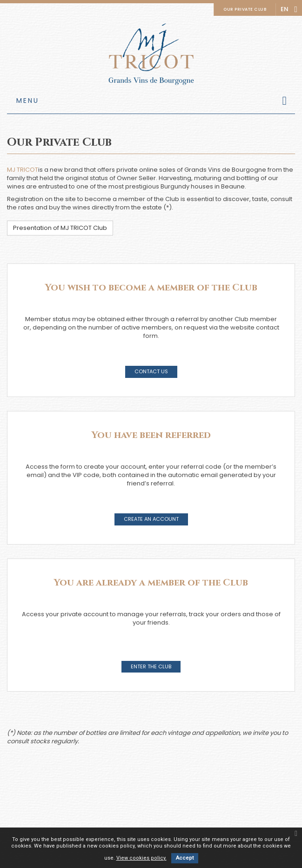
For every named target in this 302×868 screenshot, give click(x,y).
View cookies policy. (141, 858)
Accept (185, 858)
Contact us (151, 371)
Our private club (245, 9)
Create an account (151, 519)
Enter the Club (151, 666)
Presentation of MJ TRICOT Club (60, 228)
